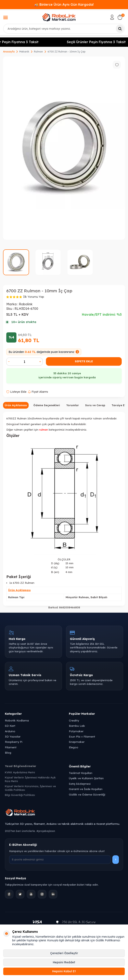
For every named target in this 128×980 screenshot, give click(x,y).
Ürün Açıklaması (16, 405)
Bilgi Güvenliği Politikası (20, 795)
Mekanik (24, 52)
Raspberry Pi (14, 742)
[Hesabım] (112, 17)
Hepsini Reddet (64, 962)
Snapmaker (77, 742)
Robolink (26, 304)
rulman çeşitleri (24, 430)
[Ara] (120, 29)
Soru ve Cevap (95, 405)
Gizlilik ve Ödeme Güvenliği (87, 794)
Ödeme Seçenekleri (47, 405)
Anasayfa (9, 52)
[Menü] (5, 18)
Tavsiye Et (119, 405)
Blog (8, 752)
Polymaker (76, 731)
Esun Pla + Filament (82, 736)
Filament (11, 747)
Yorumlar (73, 405)
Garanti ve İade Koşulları (86, 789)
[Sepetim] (120, 17)
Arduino (10, 731)
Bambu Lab (77, 726)
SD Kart (10, 726)
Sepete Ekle (84, 361)
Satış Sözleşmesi (80, 784)
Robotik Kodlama (17, 720)
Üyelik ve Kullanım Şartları (86, 778)
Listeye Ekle (16, 392)
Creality (74, 720)
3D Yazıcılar (13, 736)
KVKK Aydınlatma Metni (20, 772)
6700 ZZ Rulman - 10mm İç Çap (67, 52)
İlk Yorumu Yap (34, 297)
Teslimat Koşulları (81, 773)
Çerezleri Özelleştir (64, 953)
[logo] (59, 17)
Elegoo (74, 747)
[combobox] (64, 29)
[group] (64, 148)
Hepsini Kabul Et (64, 971)
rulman (44, 430)
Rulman (38, 52)
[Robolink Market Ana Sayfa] (64, 813)
